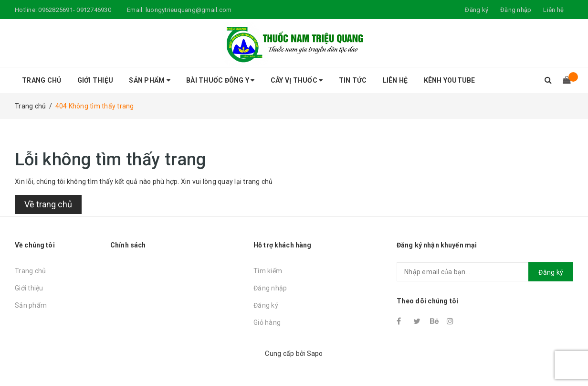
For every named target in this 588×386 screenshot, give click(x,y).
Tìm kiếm (268, 271)
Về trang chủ (48, 204)
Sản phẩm (150, 80)
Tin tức (353, 80)
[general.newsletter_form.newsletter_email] (485, 272)
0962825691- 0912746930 (75, 10)
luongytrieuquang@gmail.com (189, 10)
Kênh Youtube (450, 80)
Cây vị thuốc (297, 80)
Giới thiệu (95, 80)
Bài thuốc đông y (220, 80)
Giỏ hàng (267, 322)
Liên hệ (553, 10)
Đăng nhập (270, 288)
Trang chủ (42, 80)
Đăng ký (266, 305)
